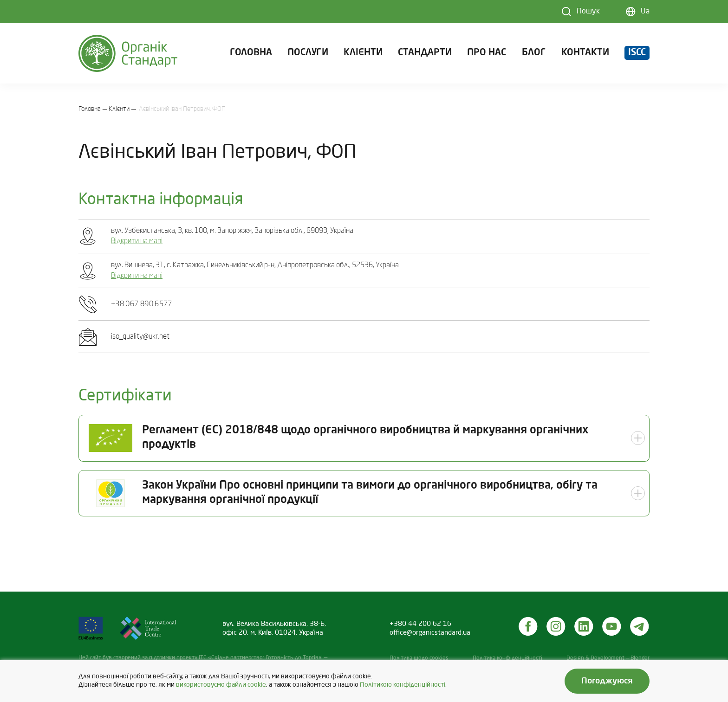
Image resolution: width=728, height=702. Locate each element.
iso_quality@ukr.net (140, 337)
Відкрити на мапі (137, 241)
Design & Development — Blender (608, 658)
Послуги (308, 53)
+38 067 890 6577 (142, 304)
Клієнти (363, 53)
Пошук (588, 12)
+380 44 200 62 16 (420, 624)
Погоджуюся (607, 681)
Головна (251, 53)
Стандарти (425, 53)
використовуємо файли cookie (221, 685)
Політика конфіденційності (507, 658)
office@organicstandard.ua (430, 633)
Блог (534, 53)
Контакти (585, 53)
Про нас (487, 53)
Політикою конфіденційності (403, 685)
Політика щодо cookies (419, 658)
